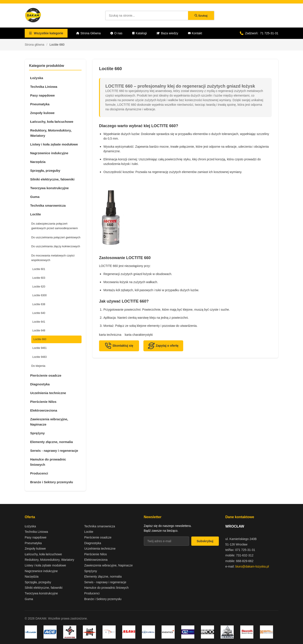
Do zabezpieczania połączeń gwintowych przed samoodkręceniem (55, 226)
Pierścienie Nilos (43, 402)
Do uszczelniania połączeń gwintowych (56, 237)
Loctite (36, 214)
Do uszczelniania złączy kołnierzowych (56, 246)
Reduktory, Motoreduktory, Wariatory (51, 133)
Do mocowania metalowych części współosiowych (53, 258)
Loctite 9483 (39, 357)
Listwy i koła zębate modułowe (54, 144)
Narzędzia (38, 162)
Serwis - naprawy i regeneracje (54, 451)
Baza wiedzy (167, 33)
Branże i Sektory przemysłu (52, 482)
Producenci (39, 473)
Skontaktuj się (119, 346)
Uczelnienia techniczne (48, 393)
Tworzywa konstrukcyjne (49, 188)
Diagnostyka (40, 384)
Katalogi (140, 33)
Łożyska (37, 78)
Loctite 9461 (39, 348)
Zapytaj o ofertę (163, 346)
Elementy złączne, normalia (51, 442)
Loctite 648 (39, 331)
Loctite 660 (40, 339)
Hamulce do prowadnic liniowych (48, 462)
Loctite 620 (39, 287)
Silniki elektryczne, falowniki (52, 179)
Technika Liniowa (44, 87)
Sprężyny (37, 433)
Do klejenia (38, 366)
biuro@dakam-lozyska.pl (252, 566)
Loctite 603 (39, 278)
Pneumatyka (40, 104)
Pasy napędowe (43, 95)
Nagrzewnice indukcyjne (49, 153)
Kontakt (195, 33)
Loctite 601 (39, 269)
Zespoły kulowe (42, 113)
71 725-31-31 (269, 33)
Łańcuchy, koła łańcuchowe (52, 122)
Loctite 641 (39, 322)
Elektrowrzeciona (44, 410)
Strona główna (35, 45)
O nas (116, 33)
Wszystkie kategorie (46, 33)
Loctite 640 (39, 313)
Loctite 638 (39, 304)
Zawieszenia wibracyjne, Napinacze (49, 422)
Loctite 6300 (39, 295)
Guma (35, 197)
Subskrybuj (205, 541)
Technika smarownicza (48, 205)
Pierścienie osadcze (46, 375)
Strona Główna (89, 33)
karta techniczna (110, 335)
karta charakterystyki (139, 335)
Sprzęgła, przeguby (45, 171)
